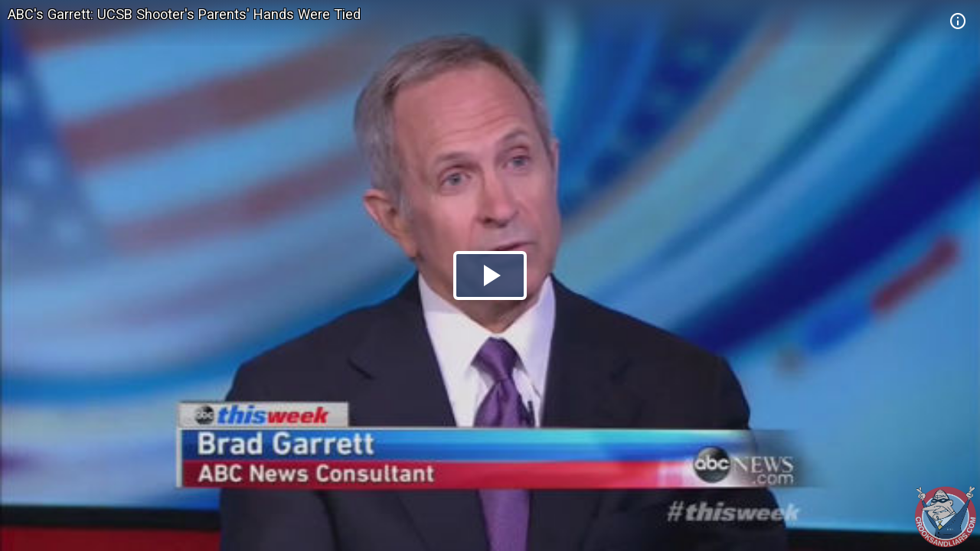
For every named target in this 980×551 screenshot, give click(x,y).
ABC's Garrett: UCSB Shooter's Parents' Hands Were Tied (184, 14)
